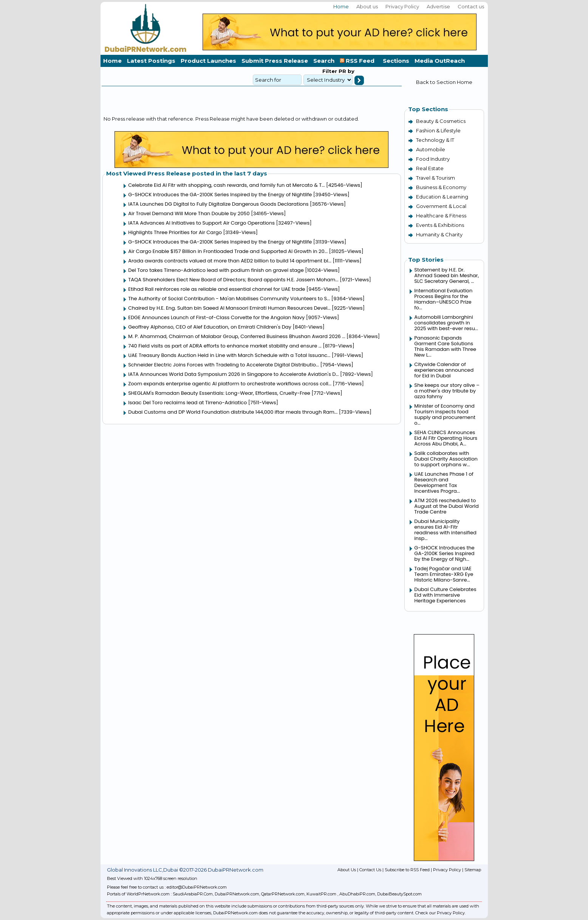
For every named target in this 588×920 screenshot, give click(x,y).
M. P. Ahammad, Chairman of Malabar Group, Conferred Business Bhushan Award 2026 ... (237, 336)
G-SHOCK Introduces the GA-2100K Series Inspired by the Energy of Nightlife (220, 195)
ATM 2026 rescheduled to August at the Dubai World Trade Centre (446, 506)
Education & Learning (442, 197)
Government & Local (441, 206)
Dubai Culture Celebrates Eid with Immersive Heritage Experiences (445, 595)
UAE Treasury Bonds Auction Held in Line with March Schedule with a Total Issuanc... (229, 355)
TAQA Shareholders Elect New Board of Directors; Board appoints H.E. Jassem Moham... (233, 280)
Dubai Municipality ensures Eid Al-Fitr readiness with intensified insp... (445, 530)
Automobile (431, 149)
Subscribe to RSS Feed (407, 870)
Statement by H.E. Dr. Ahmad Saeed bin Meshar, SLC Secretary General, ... (446, 275)
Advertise (438, 6)
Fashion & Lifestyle (438, 130)
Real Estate (430, 168)
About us (367, 6)
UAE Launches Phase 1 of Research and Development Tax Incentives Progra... (444, 482)
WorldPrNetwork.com (148, 894)
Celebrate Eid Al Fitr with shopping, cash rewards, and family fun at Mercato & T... (226, 185)
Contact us (471, 6)
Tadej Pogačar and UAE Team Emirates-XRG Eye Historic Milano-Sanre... (444, 574)
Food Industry (433, 159)
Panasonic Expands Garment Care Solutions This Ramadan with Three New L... (445, 346)
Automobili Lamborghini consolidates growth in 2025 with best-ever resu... (446, 323)
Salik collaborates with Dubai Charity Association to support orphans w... (446, 459)
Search (324, 61)
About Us (347, 870)
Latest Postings (151, 61)
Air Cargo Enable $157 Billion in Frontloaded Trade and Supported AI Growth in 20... (228, 251)
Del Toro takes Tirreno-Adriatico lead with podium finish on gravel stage (216, 270)
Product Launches (208, 61)
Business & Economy (441, 187)
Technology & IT (435, 140)
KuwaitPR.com (321, 894)
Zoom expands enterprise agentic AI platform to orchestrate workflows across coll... (230, 384)
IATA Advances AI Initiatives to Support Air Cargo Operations (201, 223)
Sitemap (473, 870)
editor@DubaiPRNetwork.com (197, 887)
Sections (396, 61)
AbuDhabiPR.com (357, 894)
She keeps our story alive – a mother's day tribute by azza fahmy (447, 391)
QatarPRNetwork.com (283, 894)
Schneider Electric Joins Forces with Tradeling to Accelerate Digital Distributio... (224, 365)
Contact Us (370, 870)
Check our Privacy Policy (440, 913)
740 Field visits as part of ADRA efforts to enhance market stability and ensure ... (225, 346)
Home (341, 6)
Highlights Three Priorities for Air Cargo (175, 232)
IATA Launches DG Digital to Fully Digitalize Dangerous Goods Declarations (218, 204)
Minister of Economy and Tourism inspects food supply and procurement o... (445, 414)
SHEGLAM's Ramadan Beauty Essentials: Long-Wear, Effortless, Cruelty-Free (219, 393)
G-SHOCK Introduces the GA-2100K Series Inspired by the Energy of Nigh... (444, 553)
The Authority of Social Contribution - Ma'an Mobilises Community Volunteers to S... (229, 299)
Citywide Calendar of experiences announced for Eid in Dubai (444, 370)
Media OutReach (440, 61)
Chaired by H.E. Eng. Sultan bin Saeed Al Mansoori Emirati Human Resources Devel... (229, 308)
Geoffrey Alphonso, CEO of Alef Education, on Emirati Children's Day (210, 327)
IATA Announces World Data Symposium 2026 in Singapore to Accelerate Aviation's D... (233, 374)
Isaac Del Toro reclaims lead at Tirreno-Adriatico (187, 403)
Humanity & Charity (439, 234)
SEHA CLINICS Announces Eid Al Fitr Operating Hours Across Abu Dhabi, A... (446, 438)
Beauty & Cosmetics (441, 121)
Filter (330, 71)
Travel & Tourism (436, 178)
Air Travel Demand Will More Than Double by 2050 (189, 213)
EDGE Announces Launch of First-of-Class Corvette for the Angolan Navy (216, 317)
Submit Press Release (275, 61)
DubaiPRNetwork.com (237, 894)
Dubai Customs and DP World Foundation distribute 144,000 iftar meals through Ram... (233, 412)
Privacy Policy (402, 6)
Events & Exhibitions (440, 225)
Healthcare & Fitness (441, 216)
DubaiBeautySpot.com (399, 894)
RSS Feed (359, 61)
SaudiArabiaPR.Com (193, 894)
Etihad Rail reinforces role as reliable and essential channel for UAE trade (217, 289)
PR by (346, 71)
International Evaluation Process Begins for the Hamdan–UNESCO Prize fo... (443, 299)
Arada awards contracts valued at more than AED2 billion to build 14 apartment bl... (230, 261)
